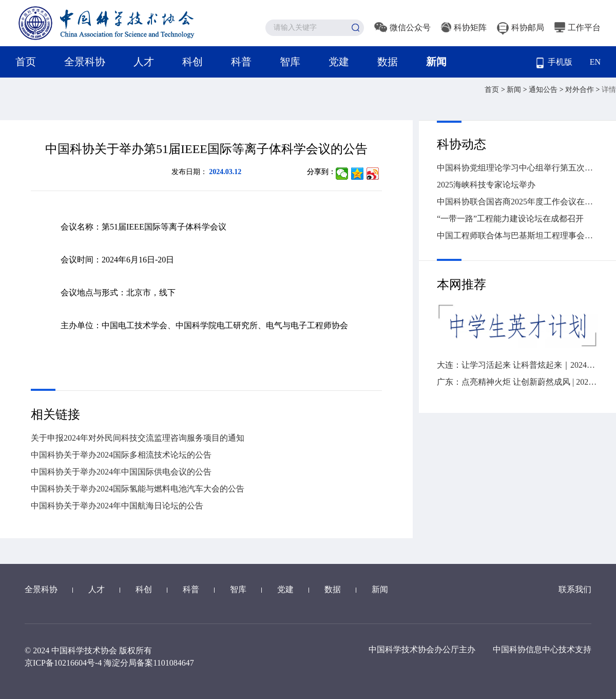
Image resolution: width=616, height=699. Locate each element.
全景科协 (85, 62)
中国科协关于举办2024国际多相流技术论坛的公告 (121, 455)
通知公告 (544, 90)
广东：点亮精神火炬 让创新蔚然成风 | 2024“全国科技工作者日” (517, 382)
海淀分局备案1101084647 (149, 663)
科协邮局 (521, 27)
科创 (192, 62)
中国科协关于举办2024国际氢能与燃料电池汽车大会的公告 (138, 489)
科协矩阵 (464, 27)
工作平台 (577, 27)
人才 (144, 62)
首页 (26, 62)
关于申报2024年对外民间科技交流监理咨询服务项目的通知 (138, 438)
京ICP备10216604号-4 (63, 663)
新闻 (436, 62)
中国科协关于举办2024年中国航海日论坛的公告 (117, 506)
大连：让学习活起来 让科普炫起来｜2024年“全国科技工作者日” (517, 365)
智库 (290, 62)
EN (595, 62)
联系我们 (575, 589)
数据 (388, 62)
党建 (339, 62)
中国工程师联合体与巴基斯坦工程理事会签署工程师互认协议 (517, 235)
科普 (241, 62)
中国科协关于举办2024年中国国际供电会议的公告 (121, 472)
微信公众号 (402, 27)
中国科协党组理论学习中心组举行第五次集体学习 (517, 168)
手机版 (554, 63)
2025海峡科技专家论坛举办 (486, 185)
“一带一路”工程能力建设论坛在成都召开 (510, 219)
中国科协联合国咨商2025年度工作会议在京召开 (517, 202)
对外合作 (581, 90)
